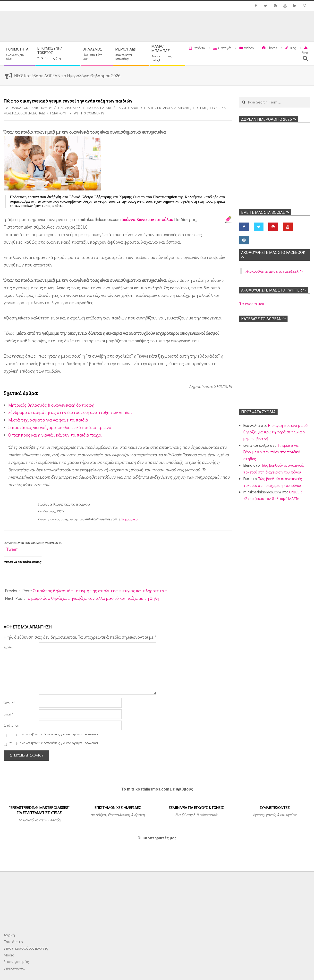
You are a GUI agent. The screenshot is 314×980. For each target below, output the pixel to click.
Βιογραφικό (129, 519)
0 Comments (94, 113)
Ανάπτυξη (139, 108)
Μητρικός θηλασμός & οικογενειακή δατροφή (51, 405)
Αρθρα (168, 108)
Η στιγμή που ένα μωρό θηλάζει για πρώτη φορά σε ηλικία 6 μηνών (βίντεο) (275, 432)
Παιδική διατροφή (53, 113)
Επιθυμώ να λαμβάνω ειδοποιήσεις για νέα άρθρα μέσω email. (54, 743)
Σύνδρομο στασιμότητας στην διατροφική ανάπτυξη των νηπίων (70, 412)
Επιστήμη (199, 108)
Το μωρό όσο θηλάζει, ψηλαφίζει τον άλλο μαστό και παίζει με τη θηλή (92, 598)
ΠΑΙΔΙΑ (106, 108)
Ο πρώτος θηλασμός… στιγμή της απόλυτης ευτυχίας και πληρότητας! (100, 591)
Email (8, 714)
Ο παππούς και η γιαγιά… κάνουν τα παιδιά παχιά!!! (56, 435)
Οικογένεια (27, 113)
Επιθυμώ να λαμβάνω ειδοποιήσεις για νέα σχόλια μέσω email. (54, 734)
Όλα (95, 108)
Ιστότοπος (11, 725)
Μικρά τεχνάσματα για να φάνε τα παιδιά (48, 420)
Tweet (12, 549)
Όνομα (10, 703)
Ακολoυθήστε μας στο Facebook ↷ (274, 271)
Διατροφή (182, 108)
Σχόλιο (8, 647)
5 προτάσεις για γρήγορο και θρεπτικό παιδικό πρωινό (60, 427)
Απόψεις (155, 108)
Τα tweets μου (251, 304)
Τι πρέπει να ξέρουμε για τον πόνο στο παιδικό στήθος (272, 452)
